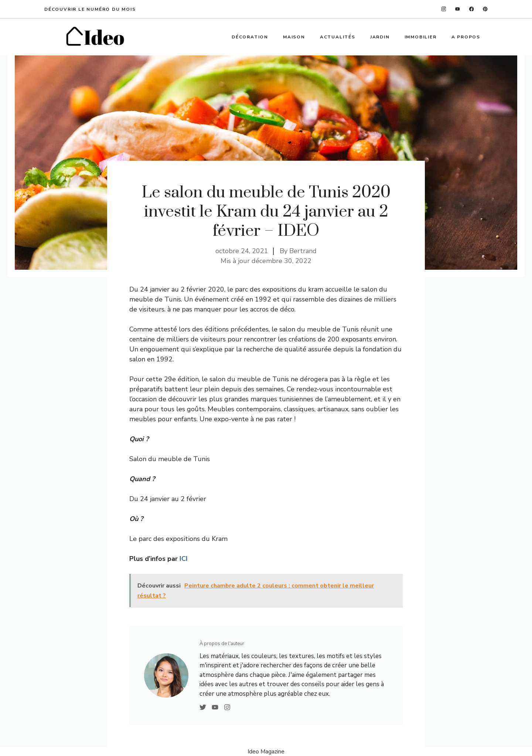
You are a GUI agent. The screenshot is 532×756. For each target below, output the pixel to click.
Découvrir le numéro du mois (90, 9)
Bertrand (303, 251)
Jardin (380, 37)
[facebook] (472, 9)
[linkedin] (485, 9)
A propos (466, 37)
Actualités (338, 37)
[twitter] (458, 9)
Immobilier (421, 37)
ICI (184, 559)
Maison (294, 37)
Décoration (250, 37)
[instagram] (444, 9)
